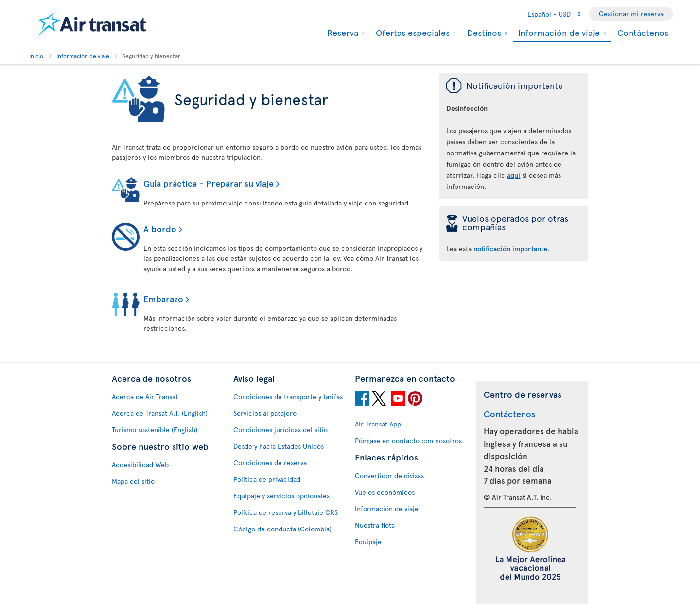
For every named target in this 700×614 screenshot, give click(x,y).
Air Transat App (378, 424)
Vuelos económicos (385, 492)
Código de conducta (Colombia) (282, 529)
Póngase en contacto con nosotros (408, 440)
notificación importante (510, 248)
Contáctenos (643, 32)
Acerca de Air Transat (145, 397)
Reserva (341, 33)
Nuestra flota (375, 525)
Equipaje (368, 541)
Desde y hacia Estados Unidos (279, 446)
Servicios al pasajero (265, 413)
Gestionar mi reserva (631, 13)
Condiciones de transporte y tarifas (288, 397)
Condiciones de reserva (270, 463)
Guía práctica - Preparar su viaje (209, 183)
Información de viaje (558, 33)
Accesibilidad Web (140, 465)
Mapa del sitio (133, 481)
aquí (514, 175)
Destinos (483, 33)
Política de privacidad (267, 479)
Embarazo (163, 298)
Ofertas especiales (411, 33)
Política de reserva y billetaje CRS (286, 512)
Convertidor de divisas (389, 475)
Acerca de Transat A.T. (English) (160, 413)
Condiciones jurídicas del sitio (280, 430)
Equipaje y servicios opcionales (281, 496)
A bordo (160, 229)
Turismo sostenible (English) (155, 430)
